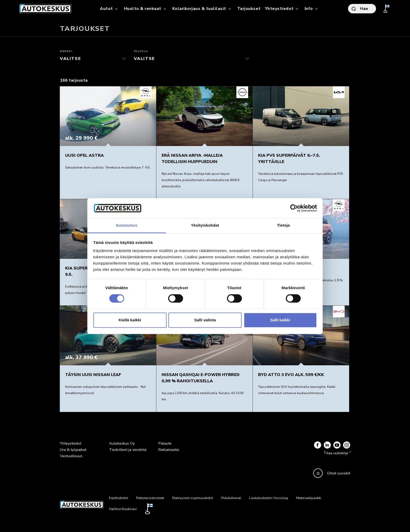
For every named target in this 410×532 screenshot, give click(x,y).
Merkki (66, 51)
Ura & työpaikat (73, 450)
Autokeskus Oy (122, 443)
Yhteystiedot (71, 443)
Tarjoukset (249, 9)
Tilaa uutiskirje (337, 453)
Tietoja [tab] (284, 225)
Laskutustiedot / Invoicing (269, 498)
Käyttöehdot (118, 498)
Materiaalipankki (309, 498)
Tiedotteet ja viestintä (128, 450)
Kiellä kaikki (130, 320)
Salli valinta (205, 320)
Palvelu (141, 51)
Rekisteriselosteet (150, 498)
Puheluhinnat (231, 498)
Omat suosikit (339, 473)
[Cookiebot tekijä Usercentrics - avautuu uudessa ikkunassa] (294, 208)
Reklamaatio (169, 450)
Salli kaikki (280, 320)
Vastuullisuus (71, 456)
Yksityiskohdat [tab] (205, 225)
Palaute (165, 443)
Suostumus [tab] (127, 225)
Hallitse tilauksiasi (123, 509)
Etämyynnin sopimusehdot (193, 498)
